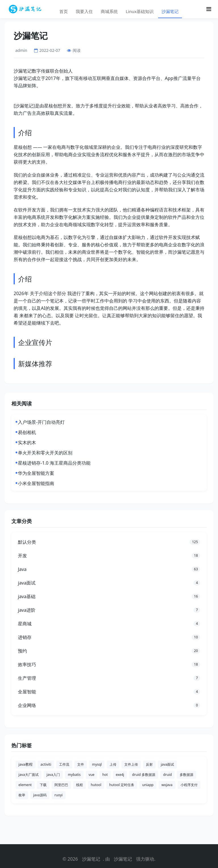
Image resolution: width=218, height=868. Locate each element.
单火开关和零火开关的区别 (45, 453)
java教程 (26, 764)
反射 (149, 764)
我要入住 (84, 11)
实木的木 (27, 443)
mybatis (74, 775)
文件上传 (131, 764)
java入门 (53, 775)
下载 (43, 785)
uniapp (148, 785)
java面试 (167, 764)
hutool (96, 785)
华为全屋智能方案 (36, 473)
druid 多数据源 (144, 775)
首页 (64, 11)
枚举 (22, 795)
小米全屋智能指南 (36, 483)
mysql (97, 764)
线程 (79, 785)
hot (105, 775)
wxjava (167, 785)
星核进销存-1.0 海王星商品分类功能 (54, 463)
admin (21, 50)
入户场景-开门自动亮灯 (41, 422)
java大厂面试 (29, 775)
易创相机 (27, 432)
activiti (46, 764)
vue (91, 775)
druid (167, 775)
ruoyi (59, 795)
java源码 (40, 795)
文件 (81, 764)
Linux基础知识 (140, 11)
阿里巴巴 (61, 785)
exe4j (120, 775)
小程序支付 (189, 785)
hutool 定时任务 (122, 785)
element (25, 785)
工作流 (64, 764)
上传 (113, 764)
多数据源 (186, 775)
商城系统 (109, 11)
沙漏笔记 (170, 11)
